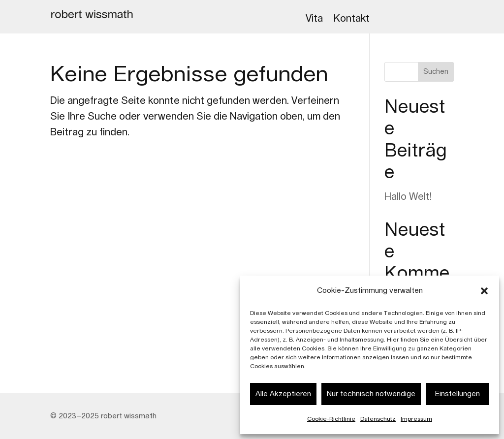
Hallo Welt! (408, 197)
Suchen (436, 72)
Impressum (416, 419)
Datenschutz (378, 419)
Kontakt (352, 19)
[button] (484, 291)
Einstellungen (457, 394)
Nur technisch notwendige (371, 394)
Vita (314, 19)
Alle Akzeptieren (283, 394)
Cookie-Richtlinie (331, 419)
